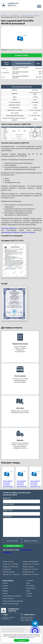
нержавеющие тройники (11, 232)
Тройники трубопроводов (30, 562)
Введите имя (7, 498)
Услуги (28, 583)
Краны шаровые (8, 580)
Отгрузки (29, 593)
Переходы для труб (8, 572)
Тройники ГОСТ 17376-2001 (31, 564)
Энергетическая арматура (10, 604)
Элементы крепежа (8, 598)
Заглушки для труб (28, 572)
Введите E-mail (8, 510)
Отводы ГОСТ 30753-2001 (10, 567)
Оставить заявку (21, 55)
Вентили (5, 588)
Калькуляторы (31, 588)
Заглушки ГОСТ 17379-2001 (31, 574)
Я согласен (22, 640)
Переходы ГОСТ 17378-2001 (11, 574)
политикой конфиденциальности (25, 637)
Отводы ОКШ (7, 569)
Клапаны (5, 583)
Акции (28, 591)
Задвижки (5, 591)
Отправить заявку (13, 546)
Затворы (5, 586)
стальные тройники (9, 228)
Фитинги (5, 593)
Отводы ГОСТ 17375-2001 (10, 564)
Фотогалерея (30, 586)
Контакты (29, 596)
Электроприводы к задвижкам (12, 596)
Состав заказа (7, 516)
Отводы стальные (8, 562)
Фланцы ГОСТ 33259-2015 (30, 569)
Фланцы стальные (28, 567)
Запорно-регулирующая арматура (13, 601)
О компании (30, 580)
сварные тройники (28, 232)
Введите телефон (9, 504)
